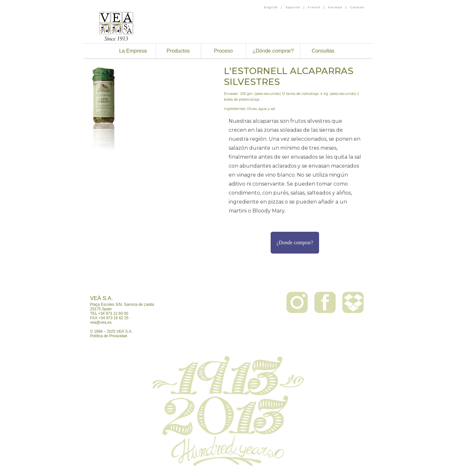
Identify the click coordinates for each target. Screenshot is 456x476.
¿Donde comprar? (295, 242)
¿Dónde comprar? (273, 51)
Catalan (357, 7)
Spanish (293, 7)
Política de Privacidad (109, 336)
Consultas (323, 51)
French (314, 7)
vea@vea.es (101, 322)
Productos (178, 51)
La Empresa (133, 51)
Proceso (223, 51)
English (271, 7)
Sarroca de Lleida (139, 305)
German (335, 7)
